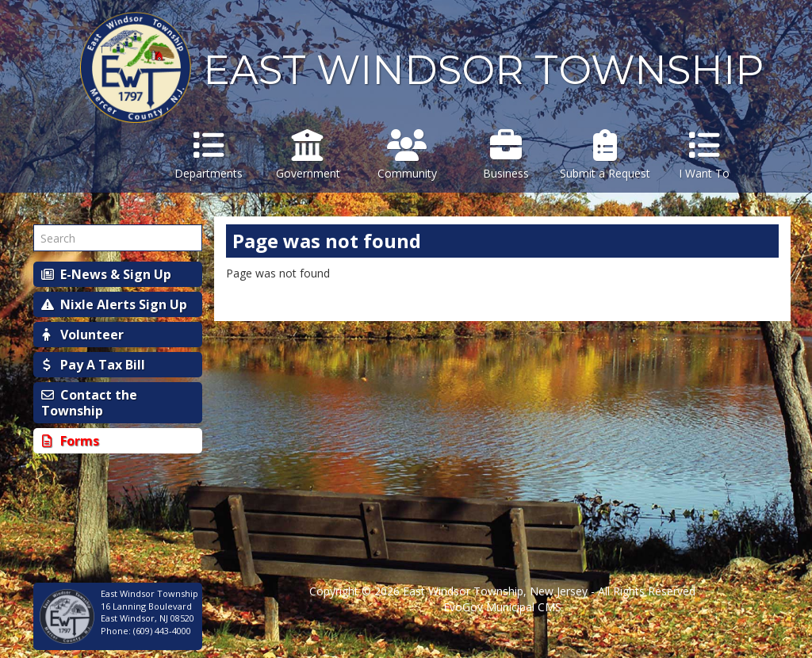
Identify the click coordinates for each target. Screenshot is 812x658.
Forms (70, 441)
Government (308, 155)
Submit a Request (605, 155)
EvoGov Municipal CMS (502, 607)
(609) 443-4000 (162, 631)
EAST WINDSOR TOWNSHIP (483, 70)
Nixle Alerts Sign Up (114, 304)
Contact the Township (89, 403)
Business (506, 155)
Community (407, 155)
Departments (209, 155)
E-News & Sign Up (106, 274)
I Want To (705, 155)
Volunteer (82, 335)
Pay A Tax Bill (93, 365)
